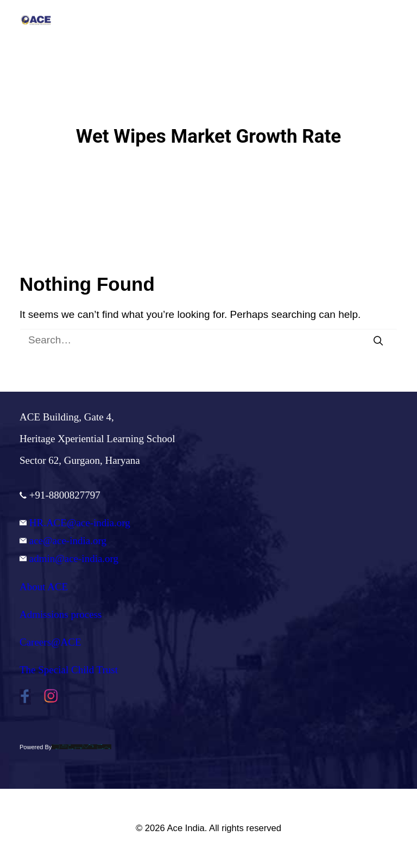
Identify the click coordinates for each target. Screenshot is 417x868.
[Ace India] (36, 20)
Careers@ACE (50, 642)
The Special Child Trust (69, 670)
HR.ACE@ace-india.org (75, 523)
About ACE (44, 587)
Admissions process (61, 614)
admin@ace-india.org (69, 559)
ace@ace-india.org (63, 541)
